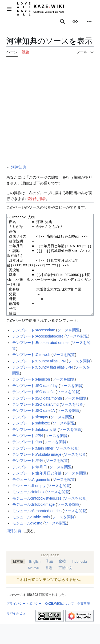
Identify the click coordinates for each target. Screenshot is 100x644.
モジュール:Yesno (27, 543)
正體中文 (65, 588)
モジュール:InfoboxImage (33, 524)
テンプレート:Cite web (31, 375)
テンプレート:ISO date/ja (33, 412)
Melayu (33, 588)
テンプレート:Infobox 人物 (34, 450)
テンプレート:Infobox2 (31, 443)
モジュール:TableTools (31, 537)
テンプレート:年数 (28, 481)
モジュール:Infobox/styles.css (37, 518)
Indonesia (79, 582)
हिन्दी (62, 582)
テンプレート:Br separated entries (41, 363)
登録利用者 (37, 199)
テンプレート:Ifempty (30, 437)
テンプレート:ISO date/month (37, 418)
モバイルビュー (18, 633)
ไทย (50, 582)
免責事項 (83, 624)
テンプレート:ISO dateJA (33, 431)
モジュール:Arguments (31, 500)
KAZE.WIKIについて (59, 624)
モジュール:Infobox (28, 512)
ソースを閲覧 (69, 350)
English (35, 582)
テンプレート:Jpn (27, 462)
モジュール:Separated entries (37, 531)
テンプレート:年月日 (30, 487)
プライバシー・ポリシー (24, 624)
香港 (49, 588)
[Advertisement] (50, 111)
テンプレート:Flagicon (31, 399)
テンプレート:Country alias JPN (39, 381)
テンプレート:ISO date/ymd (35, 424)
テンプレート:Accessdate (34, 350)
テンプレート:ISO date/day (35, 406)
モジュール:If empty (29, 506)
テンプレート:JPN (27, 456)
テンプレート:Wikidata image (37, 474)
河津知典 (19, 167)
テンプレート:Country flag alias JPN (42, 387)
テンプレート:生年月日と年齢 (37, 493)
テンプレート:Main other (33, 468)
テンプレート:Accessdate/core (38, 356)
